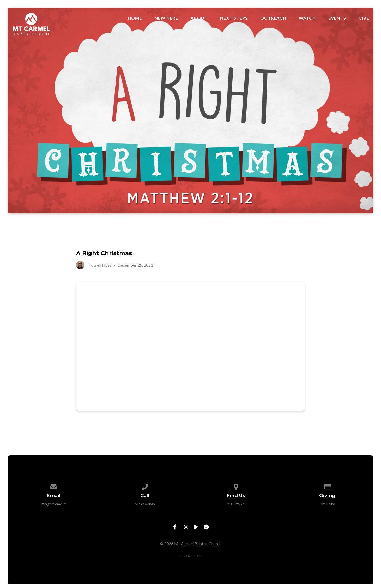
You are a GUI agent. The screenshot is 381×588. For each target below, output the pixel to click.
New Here (167, 18)
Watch (307, 18)
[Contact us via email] (54, 486)
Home (135, 18)
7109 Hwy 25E (236, 504)
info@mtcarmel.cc (54, 504)
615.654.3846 (145, 504)
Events (337, 18)
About (199, 18)
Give (364, 18)
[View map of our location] (236, 486)
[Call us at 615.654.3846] (145, 486)
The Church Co (190, 556)
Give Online (327, 504)
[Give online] (328, 486)
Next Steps (234, 18)
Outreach (273, 18)
